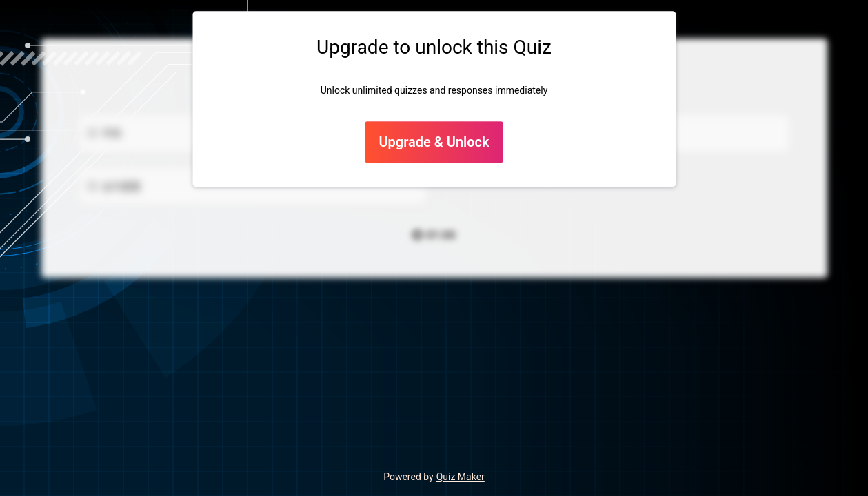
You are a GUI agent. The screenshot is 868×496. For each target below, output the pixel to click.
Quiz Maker (461, 477)
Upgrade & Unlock (434, 143)
